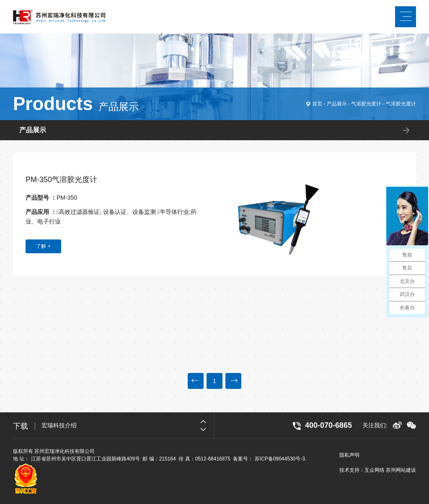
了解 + (43, 246)
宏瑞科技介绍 (59, 426)
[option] (128, 426)
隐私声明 (349, 455)
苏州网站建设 (401, 470)
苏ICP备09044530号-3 (280, 459)
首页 (317, 104)
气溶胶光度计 (366, 104)
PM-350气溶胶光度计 (61, 180)
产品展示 (337, 104)
